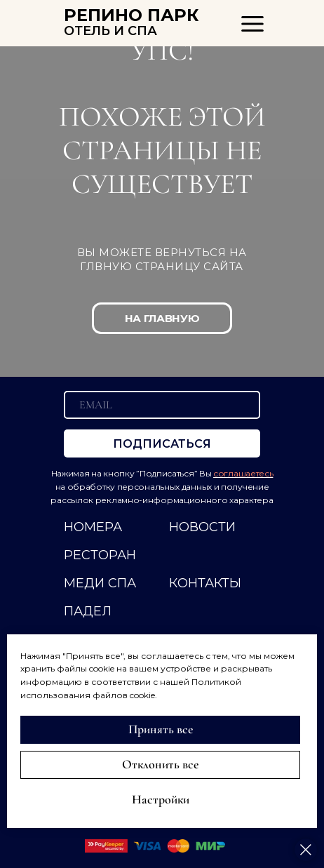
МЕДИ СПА (100, 583)
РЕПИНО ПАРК (131, 15)
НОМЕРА (93, 527)
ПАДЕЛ (88, 611)
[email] (162, 405)
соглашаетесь (243, 473)
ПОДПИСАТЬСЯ (162, 444)
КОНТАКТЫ (205, 583)
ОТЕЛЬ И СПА (110, 31)
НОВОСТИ (202, 527)
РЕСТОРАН (100, 555)
